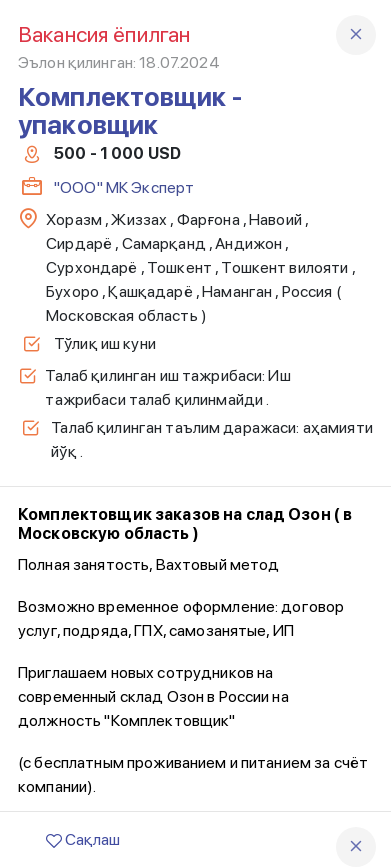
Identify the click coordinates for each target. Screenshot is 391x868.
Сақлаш (83, 839)
